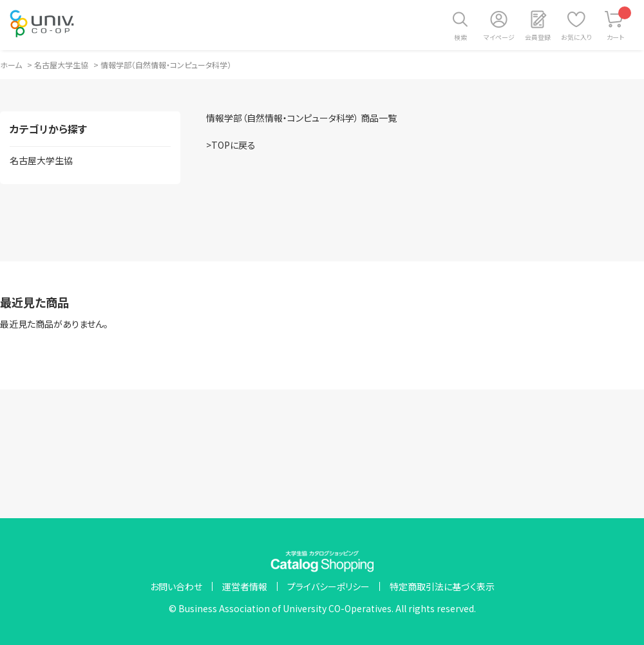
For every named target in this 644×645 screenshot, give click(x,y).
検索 (460, 37)
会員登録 (538, 37)
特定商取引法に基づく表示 (442, 586)
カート (619, 24)
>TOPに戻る (231, 145)
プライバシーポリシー (328, 586)
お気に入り (576, 37)
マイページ (499, 37)
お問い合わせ (176, 586)
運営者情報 (245, 586)
